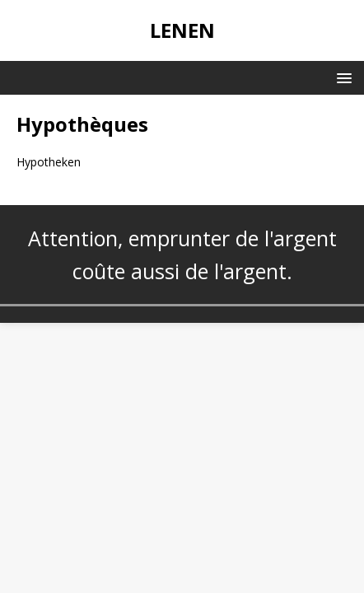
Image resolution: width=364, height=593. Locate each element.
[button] (341, 77)
